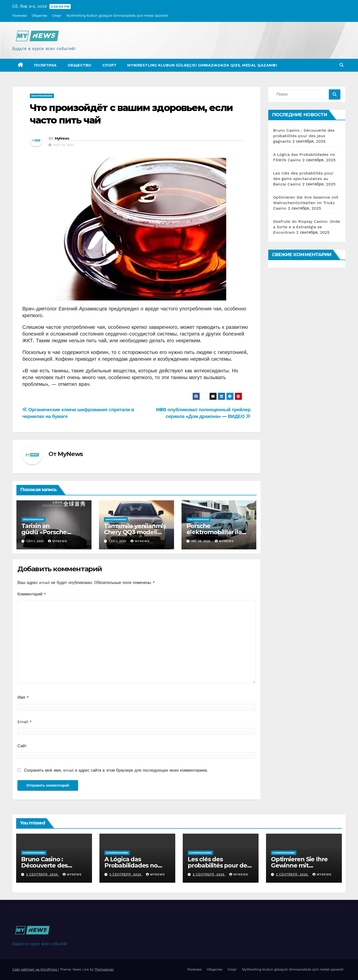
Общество (40, 16)
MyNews (62, 138)
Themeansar (104, 969)
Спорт (57, 16)
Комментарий (32, 594)
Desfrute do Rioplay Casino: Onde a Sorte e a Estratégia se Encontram (307, 227)
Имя (23, 697)
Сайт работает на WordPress (35, 969)
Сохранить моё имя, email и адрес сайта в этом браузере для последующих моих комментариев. (116, 770)
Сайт (22, 746)
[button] (342, 65)
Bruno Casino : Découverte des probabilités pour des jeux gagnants (304, 136)
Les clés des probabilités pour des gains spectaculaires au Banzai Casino (303, 179)
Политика (20, 16)
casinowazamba (34, 853)
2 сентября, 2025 (43, 874)
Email (25, 722)
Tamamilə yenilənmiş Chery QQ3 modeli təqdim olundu (135, 532)
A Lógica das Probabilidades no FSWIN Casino (131, 865)
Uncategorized (42, 96)
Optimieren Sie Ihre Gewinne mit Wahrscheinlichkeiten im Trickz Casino (306, 203)
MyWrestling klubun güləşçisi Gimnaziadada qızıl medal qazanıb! (117, 16)
